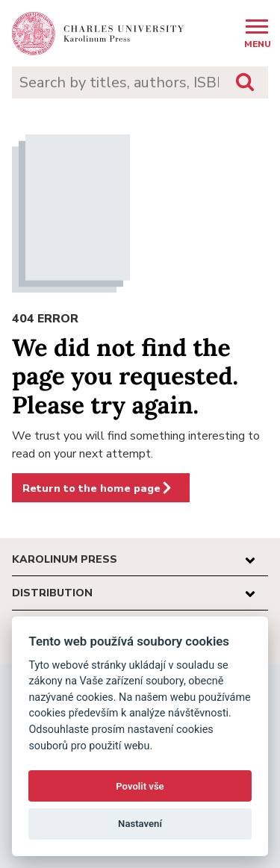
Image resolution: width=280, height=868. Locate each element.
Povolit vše (140, 786)
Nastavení (140, 824)
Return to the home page (98, 488)
